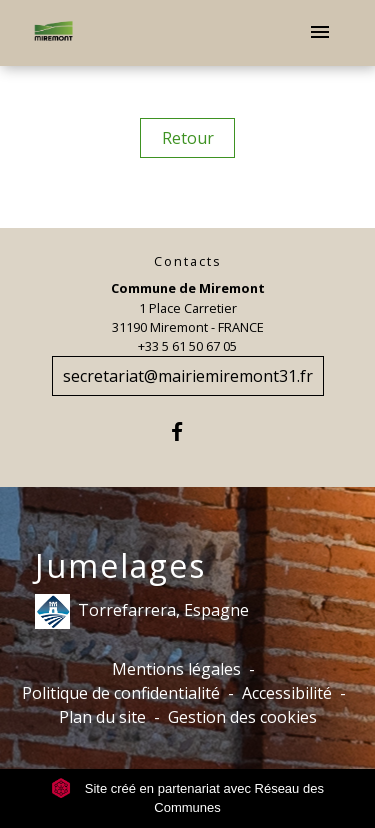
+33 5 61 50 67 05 (187, 346)
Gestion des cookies (242, 717)
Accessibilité (287, 693)
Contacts (188, 261)
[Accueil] (53, 33)
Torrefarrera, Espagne (142, 611)
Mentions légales (176, 669)
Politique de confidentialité (121, 693)
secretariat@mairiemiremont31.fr (188, 376)
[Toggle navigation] (320, 33)
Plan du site (102, 717)
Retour (188, 138)
